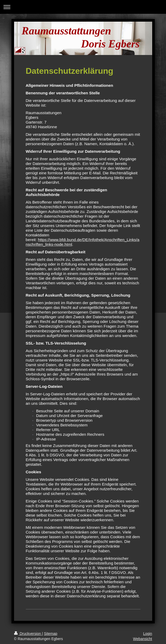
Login (147, 634)
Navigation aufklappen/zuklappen (83, 7)
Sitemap (51, 634)
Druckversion (28, 634)
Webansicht (143, 639)
